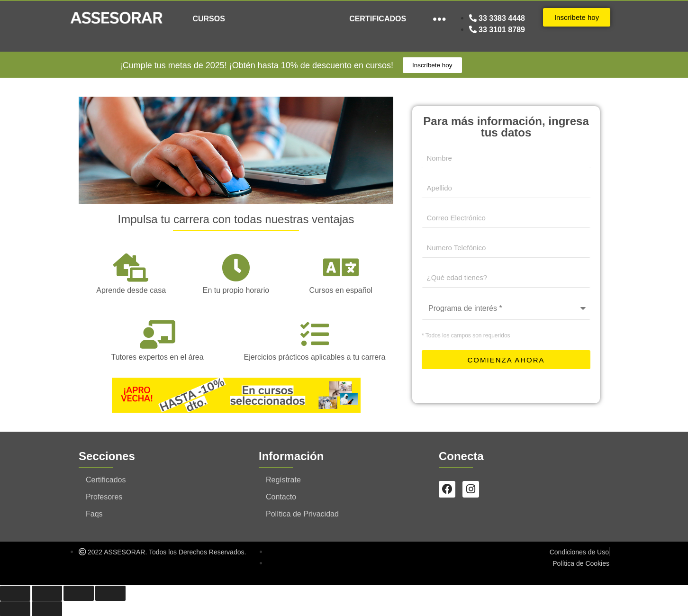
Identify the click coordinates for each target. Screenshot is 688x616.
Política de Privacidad (302, 513)
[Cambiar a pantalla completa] (47, 593)
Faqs (94, 513)
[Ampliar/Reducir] (15, 593)
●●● (439, 19)
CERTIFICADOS (378, 19)
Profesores (104, 496)
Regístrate (283, 479)
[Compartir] (79, 593)
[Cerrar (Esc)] (110, 593)
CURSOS (208, 19)
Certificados (106, 479)
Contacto (281, 496)
